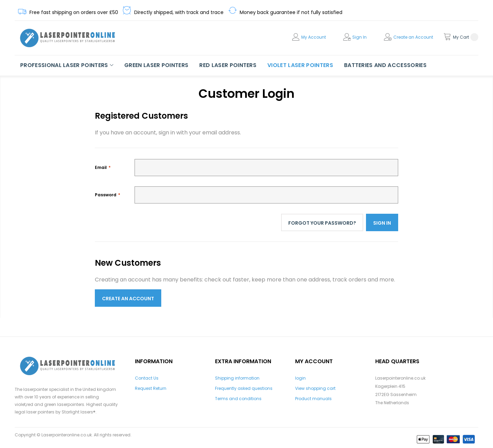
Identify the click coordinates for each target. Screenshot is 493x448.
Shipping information (237, 378)
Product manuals (313, 399)
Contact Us (147, 378)
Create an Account (413, 37)
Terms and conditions (238, 399)
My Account (314, 37)
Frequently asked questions (244, 388)
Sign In (359, 37)
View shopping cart (315, 388)
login (300, 378)
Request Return (151, 388)
